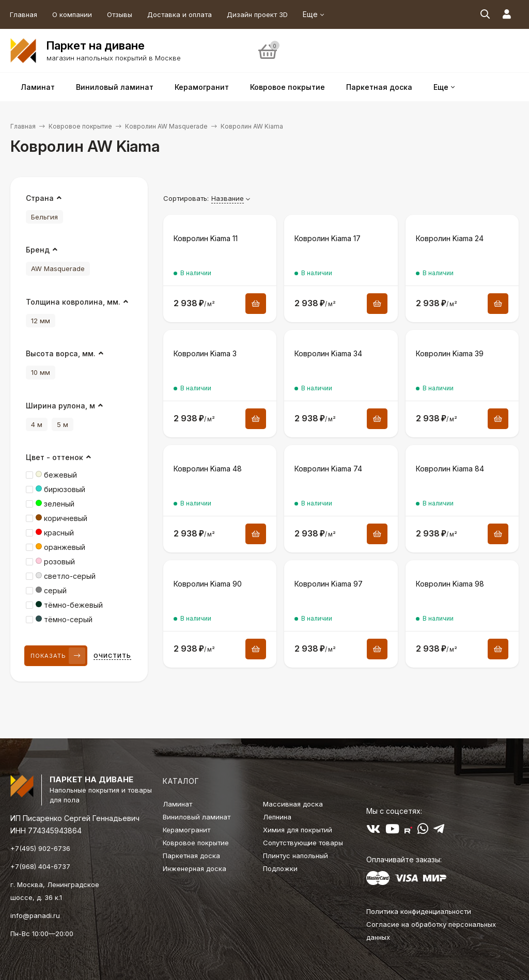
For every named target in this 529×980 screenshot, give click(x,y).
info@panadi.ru (35, 915)
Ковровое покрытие (80, 126)
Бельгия (44, 217)
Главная (24, 14)
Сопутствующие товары (303, 843)
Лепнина (277, 817)
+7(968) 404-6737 (40, 866)
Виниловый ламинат (197, 817)
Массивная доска (293, 804)
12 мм (41, 321)
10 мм (41, 372)
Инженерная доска (195, 868)
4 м (37, 424)
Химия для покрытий (298, 830)
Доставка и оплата (180, 14)
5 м (63, 424)
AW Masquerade (58, 268)
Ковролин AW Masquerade (166, 126)
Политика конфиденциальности (419, 911)
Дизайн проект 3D (257, 14)
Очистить (112, 656)
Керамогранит (186, 830)
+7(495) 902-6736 (40, 848)
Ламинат (177, 804)
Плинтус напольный (295, 856)
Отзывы (120, 14)
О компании (72, 14)
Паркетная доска (191, 856)
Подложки (280, 868)
